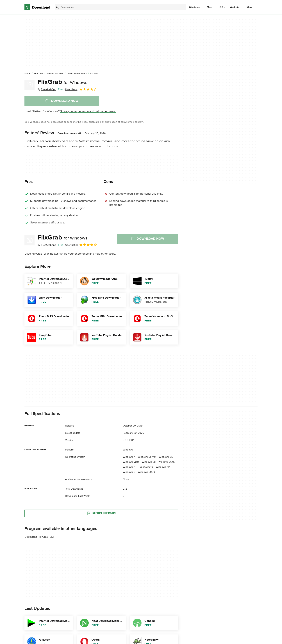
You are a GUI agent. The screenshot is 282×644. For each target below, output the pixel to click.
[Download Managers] (77, 74)
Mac (209, 7)
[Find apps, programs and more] (120, 7)
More (251, 7)
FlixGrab (62, 82)
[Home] (27, 74)
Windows (194, 7)
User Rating (81, 89)
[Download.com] (37, 7)
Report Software (101, 513)
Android (235, 7)
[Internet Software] (55, 74)
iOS (221, 7)
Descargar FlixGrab (36, 537)
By (47, 89)
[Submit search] (58, 7)
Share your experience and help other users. (88, 111)
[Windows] (38, 74)
